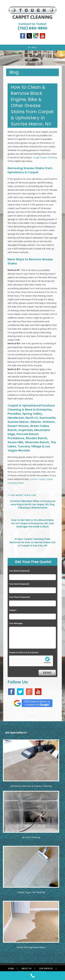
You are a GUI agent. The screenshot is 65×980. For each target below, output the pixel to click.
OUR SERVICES (46, 968)
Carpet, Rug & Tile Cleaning (31, 892)
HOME (11, 968)
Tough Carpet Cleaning (45, 158)
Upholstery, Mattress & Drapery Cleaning (31, 786)
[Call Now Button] (32, 976)
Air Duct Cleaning (31, 837)
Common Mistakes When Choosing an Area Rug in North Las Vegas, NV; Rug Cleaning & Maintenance (32, 504)
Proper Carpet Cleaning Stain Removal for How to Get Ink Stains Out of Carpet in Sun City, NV (33, 542)
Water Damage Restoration (31, 947)
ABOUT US (26, 968)
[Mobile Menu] (32, 48)
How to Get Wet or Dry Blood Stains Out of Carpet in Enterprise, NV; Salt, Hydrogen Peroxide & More (33, 523)
